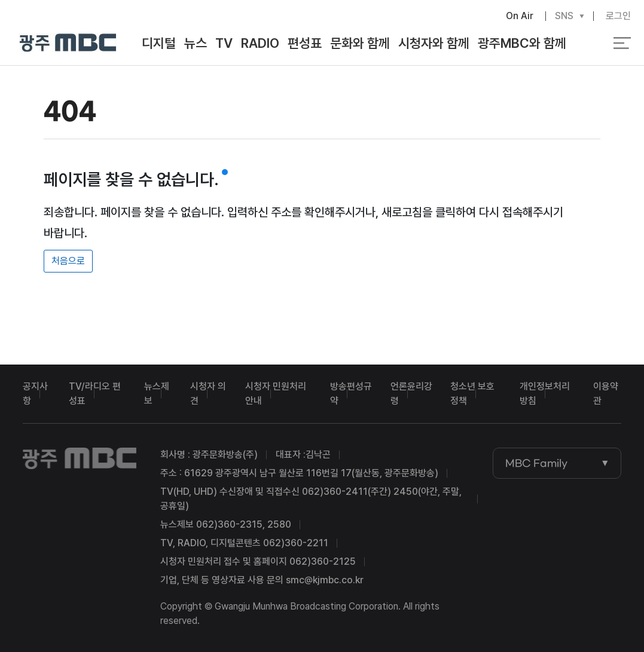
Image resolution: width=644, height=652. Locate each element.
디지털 (159, 43)
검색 (588, 44)
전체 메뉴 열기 (622, 43)
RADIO (260, 43)
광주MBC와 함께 (522, 43)
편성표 (305, 43)
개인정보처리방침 (545, 394)
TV (224, 43)
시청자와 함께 (434, 43)
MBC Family (536, 463)
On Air (520, 16)
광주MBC (68, 43)
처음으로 (68, 261)
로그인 (618, 16)
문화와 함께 (360, 43)
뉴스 (196, 43)
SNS (564, 16)
